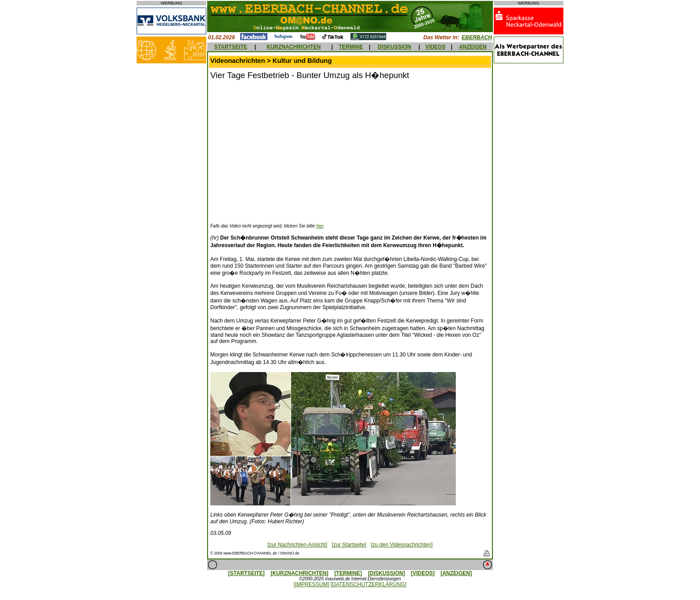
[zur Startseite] (349, 545)
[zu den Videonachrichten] (402, 545)
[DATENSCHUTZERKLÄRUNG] (368, 584)
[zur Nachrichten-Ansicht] (297, 545)
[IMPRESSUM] (311, 584)
